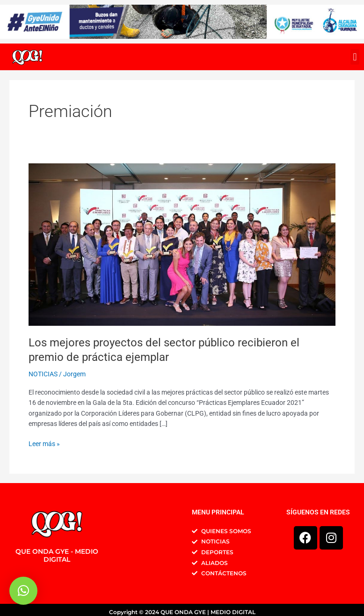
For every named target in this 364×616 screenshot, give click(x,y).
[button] (355, 57)
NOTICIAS (43, 374)
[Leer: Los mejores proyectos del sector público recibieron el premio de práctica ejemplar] (182, 244)
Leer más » (44, 443)
